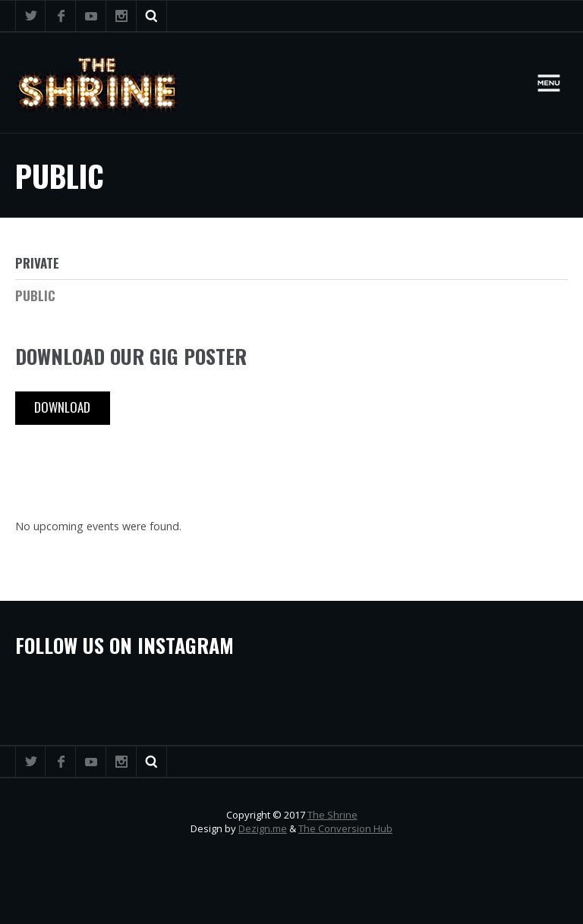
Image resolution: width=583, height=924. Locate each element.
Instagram (121, 16)
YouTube (91, 16)
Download (62, 407)
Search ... (152, 16)
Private (37, 263)
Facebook (61, 16)
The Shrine (332, 815)
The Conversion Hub (345, 828)
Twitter (30, 16)
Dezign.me (263, 828)
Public (35, 295)
